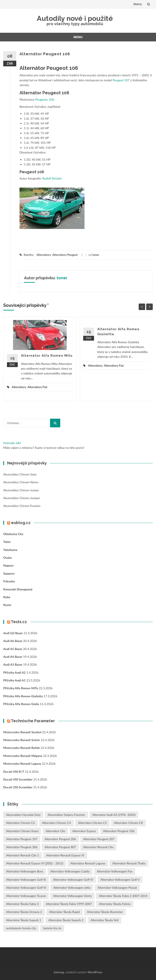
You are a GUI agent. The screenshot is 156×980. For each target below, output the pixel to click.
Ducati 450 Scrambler (18, 779)
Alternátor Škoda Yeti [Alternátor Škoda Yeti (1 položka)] (105, 920)
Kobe (7, 597)
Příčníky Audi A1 (14, 680)
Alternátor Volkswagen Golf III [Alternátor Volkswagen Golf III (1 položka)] (26, 880)
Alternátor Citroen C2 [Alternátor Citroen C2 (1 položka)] (20, 823)
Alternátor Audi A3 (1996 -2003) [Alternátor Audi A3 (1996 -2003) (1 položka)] (114, 815)
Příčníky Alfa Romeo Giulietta (23, 696)
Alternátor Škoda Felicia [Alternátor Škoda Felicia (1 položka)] (115, 904)
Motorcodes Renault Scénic (22, 740)
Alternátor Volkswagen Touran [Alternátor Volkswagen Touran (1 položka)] (26, 896)
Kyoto (7, 605)
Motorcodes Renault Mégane (23, 756)
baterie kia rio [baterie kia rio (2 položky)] (52, 928)
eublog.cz (21, 523)
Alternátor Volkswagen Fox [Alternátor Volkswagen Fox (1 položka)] (115, 871)
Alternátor (30, 93)
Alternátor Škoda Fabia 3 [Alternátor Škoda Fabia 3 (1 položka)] (22, 904)
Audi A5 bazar (13, 649)
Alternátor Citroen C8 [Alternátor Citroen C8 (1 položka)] (128, 823)
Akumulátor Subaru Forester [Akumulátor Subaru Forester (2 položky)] (66, 815)
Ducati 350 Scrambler (18, 787)
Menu (138, 4)
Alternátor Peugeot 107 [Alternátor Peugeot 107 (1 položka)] (22, 839)
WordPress (95, 972)
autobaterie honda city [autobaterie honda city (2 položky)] (21, 928)
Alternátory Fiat (37, 387)
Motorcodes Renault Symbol (22, 732)
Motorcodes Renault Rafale (22, 748)
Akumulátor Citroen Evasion (22, 506)
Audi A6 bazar (13, 641)
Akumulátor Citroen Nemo (21, 482)
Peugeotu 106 (45, 99)
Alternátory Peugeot (65, 255)
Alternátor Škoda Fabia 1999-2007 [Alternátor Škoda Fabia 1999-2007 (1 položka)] (69, 904)
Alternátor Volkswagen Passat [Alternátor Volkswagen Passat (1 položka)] (117, 888)
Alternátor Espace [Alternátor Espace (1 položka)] (84, 831)
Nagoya (8, 565)
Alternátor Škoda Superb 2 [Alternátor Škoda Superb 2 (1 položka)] (66, 920)
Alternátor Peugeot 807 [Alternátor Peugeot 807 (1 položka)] (60, 847)
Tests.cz (19, 622)
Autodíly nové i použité (75, 18)
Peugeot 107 (121, 80)
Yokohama (10, 550)
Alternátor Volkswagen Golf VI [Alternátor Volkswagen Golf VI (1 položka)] (26, 888)
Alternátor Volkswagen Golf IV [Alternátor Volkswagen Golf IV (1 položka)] (73, 880)
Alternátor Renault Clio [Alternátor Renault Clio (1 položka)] (98, 847)
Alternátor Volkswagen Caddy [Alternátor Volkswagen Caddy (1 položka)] (70, 871)
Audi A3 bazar (13, 664)
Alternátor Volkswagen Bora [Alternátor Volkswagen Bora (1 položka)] (25, 871)
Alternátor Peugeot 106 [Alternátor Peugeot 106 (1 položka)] (119, 831)
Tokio (7, 542)
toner (96, 255)
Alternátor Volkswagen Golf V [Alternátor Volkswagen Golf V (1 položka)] (120, 880)
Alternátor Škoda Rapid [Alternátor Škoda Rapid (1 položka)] (64, 912)
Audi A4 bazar (13, 657)
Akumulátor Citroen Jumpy (21, 490)
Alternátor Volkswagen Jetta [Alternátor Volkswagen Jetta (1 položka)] (72, 888)
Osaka (7, 558)
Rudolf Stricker (52, 178)
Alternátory (44, 255)
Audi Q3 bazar (13, 633)
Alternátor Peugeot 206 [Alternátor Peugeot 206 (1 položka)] (60, 839)
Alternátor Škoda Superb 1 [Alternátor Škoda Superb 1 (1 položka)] (24, 920)
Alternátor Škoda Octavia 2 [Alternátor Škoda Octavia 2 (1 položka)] (24, 912)
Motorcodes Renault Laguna (22, 764)
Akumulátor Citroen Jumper (22, 498)
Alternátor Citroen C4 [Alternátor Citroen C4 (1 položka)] (56, 823)
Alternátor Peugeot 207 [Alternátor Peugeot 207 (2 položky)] (99, 839)
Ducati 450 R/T (14, 772)
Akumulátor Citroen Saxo (20, 474)
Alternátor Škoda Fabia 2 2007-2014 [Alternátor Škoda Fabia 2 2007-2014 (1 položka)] (123, 896)
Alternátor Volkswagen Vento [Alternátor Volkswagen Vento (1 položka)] (72, 896)
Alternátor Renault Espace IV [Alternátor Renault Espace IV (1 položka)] (65, 855)
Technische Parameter (33, 721)
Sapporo (9, 573)
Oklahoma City (13, 534)
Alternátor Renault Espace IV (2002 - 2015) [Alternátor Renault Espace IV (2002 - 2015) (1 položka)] (35, 863)
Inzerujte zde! (12, 443)
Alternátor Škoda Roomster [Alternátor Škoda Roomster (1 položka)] (105, 912)
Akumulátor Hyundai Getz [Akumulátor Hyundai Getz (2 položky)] (23, 815)
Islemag (59, 972)
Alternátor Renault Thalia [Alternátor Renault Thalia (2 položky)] (129, 863)
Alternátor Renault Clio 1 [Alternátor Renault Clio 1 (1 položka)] (23, 855)
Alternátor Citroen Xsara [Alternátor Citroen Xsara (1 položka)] (22, 831)
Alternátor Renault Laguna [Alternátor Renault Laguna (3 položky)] (88, 863)
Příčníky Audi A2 (14, 672)
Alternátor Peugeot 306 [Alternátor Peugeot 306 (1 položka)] (22, 847)
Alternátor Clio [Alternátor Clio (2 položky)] (55, 831)
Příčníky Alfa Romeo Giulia (21, 704)
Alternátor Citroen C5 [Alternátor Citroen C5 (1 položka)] (92, 823)
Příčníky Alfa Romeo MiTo (21, 688)
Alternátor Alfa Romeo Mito (47, 356)
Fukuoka (9, 581)
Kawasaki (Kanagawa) (18, 589)
